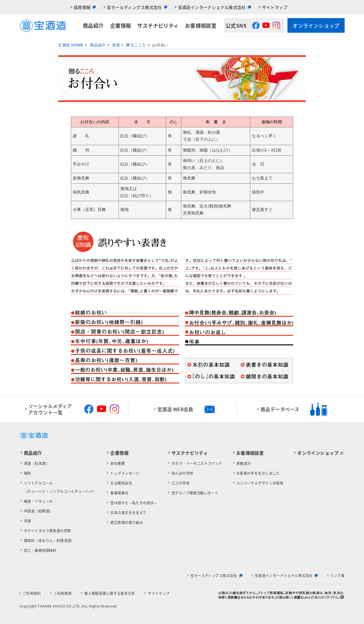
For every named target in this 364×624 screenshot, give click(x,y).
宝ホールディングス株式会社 (134, 7)
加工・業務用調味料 (40, 550)
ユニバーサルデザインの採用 (260, 483)
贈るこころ (136, 45)
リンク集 (337, 576)
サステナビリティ (158, 25)
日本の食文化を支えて (128, 513)
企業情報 (121, 25)
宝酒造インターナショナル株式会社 (212, 7)
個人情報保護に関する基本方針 (110, 593)
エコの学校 (181, 483)
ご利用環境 (62, 593)
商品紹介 (93, 25)
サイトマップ (275, 7)
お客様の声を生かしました (258, 473)
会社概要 (118, 463)
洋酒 (27, 521)
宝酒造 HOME (71, 45)
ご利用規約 (32, 593)
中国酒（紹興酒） (38, 511)
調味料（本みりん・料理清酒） (49, 541)
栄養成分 (244, 463)
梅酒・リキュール (38, 501)
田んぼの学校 (182, 473)
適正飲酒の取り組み (127, 522)
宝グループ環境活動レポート (195, 493)
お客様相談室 (201, 25)
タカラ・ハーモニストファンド (197, 463)
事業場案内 (119, 493)
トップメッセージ (125, 473)
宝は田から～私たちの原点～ (134, 503)
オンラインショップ (316, 25)
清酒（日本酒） (37, 463)
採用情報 (82, 7)
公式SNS (236, 25)
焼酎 (27, 473)
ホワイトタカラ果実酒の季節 (47, 531)
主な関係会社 (121, 483)
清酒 (116, 45)
